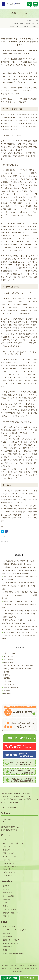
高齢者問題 (7, 899)
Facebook (7, 822)
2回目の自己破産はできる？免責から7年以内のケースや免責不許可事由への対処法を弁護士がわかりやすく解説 (19, 636)
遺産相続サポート (9, 933)
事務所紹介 (7, 850)
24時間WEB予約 (9, 863)
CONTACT (14, 802)
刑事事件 (6, 675)
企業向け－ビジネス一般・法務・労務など (17, 666)
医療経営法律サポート (11, 943)
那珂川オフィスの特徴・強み (13, 843)
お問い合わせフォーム (11, 872)
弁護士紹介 (7, 846)
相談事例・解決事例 (10, 687)
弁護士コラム (33, 20)
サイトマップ (7, 875)
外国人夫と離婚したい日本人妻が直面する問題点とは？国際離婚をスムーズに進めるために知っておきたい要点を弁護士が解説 (19, 614)
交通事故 (6, 903)
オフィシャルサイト (10, 927)
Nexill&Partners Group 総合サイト (15, 930)
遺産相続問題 (7, 893)
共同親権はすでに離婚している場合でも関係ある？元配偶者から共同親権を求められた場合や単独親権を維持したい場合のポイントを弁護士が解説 (19, 570)
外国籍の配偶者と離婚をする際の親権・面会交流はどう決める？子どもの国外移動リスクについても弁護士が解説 (19, 595)
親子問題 (6, 889)
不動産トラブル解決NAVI (12, 940)
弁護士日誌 (7, 681)
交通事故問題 (8, 663)
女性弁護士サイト (9, 937)
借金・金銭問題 (8, 896)
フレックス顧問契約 (10, 909)
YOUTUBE (7, 819)
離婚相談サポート (9, 947)
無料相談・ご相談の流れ (11, 913)
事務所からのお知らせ (11, 856)
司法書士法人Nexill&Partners (13, 953)
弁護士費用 (7, 916)
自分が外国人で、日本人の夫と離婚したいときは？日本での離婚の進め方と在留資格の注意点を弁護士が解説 (19, 604)
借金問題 (6, 672)
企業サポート (7, 906)
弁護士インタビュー (10, 853)
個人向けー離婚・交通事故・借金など (25, 23)
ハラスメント (8, 656)
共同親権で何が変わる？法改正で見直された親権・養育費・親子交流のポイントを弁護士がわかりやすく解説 (19, 586)
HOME (5, 840)
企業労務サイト (8, 950)
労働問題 (6, 678)
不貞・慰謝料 (8, 659)
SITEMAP (5, 802)
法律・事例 (7, 684)
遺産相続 (6, 691)
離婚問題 (6, 694)
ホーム (25, 20)
